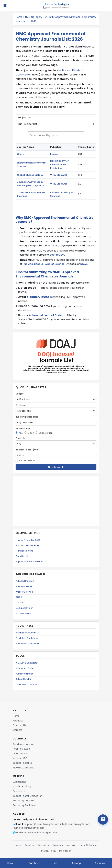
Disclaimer (65, 851)
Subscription (44, 433)
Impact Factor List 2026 (28, 540)
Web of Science (55, 264)
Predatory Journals (24, 801)
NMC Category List (36, 17)
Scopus (39, 264)
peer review (57, 255)
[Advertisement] (56, 501)
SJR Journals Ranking (27, 545)
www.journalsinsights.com (42, 833)
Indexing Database (27, 417)
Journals (71, 845)
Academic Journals (24, 744)
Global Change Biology (30, 175)
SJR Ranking (20, 782)
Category (58, 845)
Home (19, 17)
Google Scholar (24, 608)
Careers (18, 730)
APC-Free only (25, 461)
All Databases (23, 613)
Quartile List (22, 556)
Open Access (20, 754)
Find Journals (56, 467)
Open (29, 433)
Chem (20, 154)
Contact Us (19, 725)
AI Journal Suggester (27, 663)
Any (19, 433)
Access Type (23, 428)
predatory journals (39, 297)
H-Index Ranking (25, 551)
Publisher (21, 405)
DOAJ (84, 264)
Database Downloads (28, 684)
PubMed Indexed (25, 581)
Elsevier (54, 154)
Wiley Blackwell (59, 175)
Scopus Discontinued (27, 644)
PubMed (28, 264)
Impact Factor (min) (28, 450)
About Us (18, 721)
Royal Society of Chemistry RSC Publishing (59, 165)
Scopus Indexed (24, 586)
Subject (20, 394)
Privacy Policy (49, 851)
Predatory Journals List (28, 633)
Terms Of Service (88, 845)
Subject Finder (23, 679)
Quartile (20, 438)
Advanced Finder (25, 668)
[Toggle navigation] (5, 5)
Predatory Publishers (27, 638)
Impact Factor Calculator (29, 562)
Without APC (20, 758)
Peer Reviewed (21, 749)
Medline (20, 602)
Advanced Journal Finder (46, 315)
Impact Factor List (23, 763)
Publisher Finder (24, 674)
